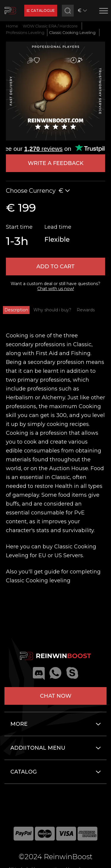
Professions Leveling (25, 32)
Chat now (56, 696)
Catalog (24, 772)
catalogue (41, 10)
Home (12, 26)
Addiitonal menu (38, 748)
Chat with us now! (56, 289)
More (19, 724)
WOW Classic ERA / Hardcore (50, 26)
